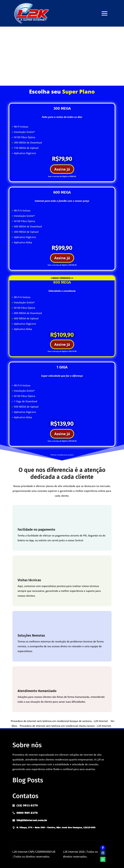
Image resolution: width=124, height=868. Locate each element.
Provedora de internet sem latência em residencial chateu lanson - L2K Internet (65, 726)
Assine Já (62, 169)
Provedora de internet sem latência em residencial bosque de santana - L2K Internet (59, 721)
